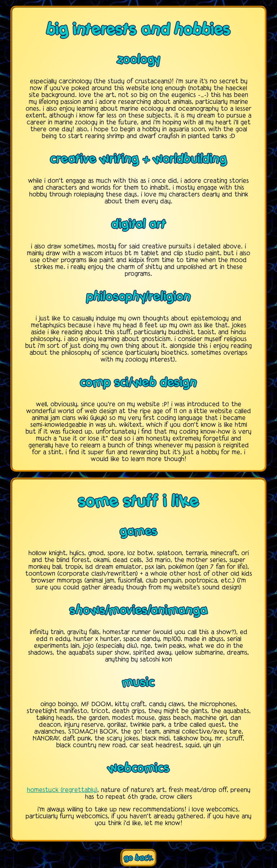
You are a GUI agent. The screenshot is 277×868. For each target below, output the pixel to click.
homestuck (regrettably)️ (62, 790)
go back (138, 858)
